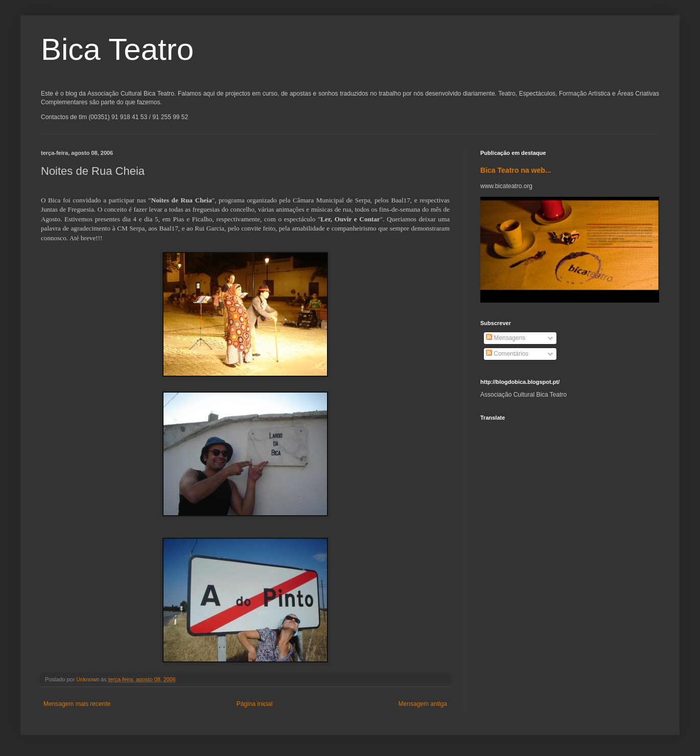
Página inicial (255, 704)
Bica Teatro (117, 49)
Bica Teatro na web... (516, 170)
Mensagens (506, 338)
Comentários (507, 354)
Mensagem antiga (423, 704)
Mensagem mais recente (77, 704)
